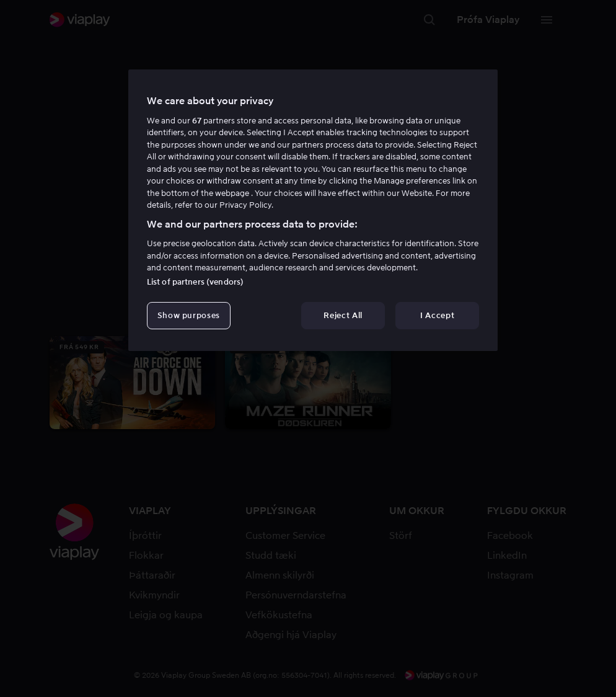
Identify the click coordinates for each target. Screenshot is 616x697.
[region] (313, 210)
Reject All (343, 315)
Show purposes (189, 315)
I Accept (437, 315)
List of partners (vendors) (195, 282)
